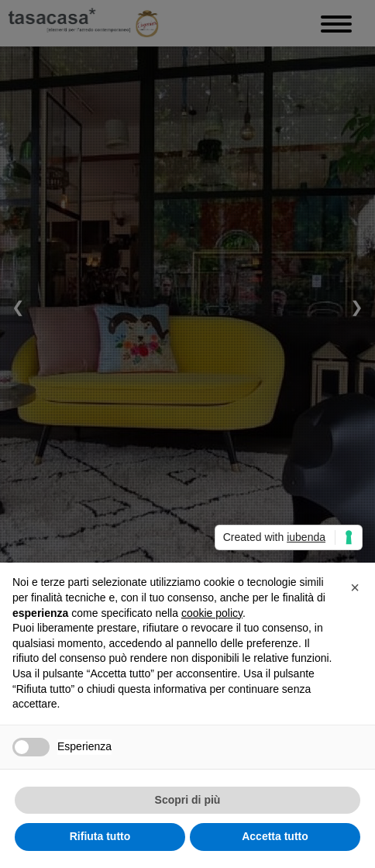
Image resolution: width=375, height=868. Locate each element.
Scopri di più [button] (188, 800)
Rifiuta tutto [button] (100, 836)
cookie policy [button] (212, 613)
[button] (355, 587)
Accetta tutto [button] (275, 836)
